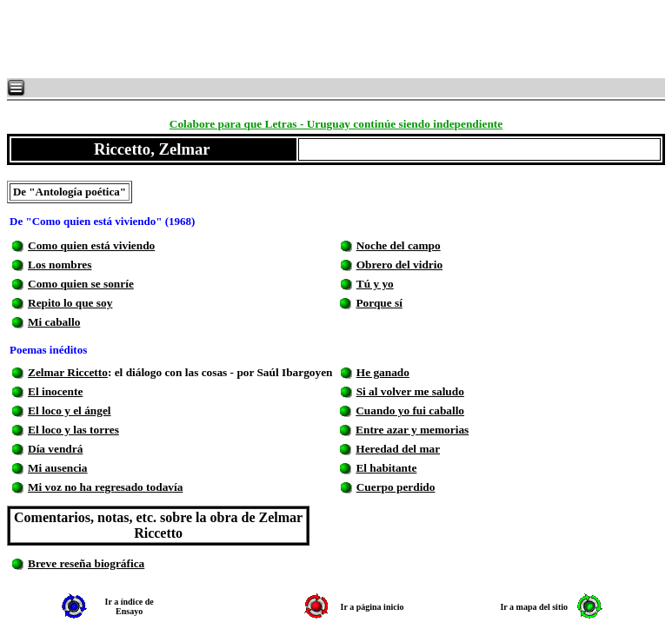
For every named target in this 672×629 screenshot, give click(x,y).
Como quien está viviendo (91, 245)
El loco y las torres (73, 430)
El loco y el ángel (70, 411)
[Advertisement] (217, 39)
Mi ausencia (58, 468)
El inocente (55, 391)
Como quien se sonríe (81, 284)
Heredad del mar (398, 449)
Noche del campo (399, 245)
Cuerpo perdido (396, 487)
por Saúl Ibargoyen (284, 372)
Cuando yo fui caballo (410, 411)
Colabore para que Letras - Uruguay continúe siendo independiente (336, 124)
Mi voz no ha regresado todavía (105, 487)
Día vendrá (55, 449)
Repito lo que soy (70, 303)
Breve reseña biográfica (86, 563)
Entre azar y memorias (412, 430)
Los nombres (60, 265)
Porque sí (379, 303)
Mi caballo (54, 322)
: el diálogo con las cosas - (172, 372)
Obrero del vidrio (399, 265)
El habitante (386, 468)
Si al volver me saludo (410, 391)
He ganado (383, 372)
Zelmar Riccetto (68, 372)
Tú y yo (375, 284)
